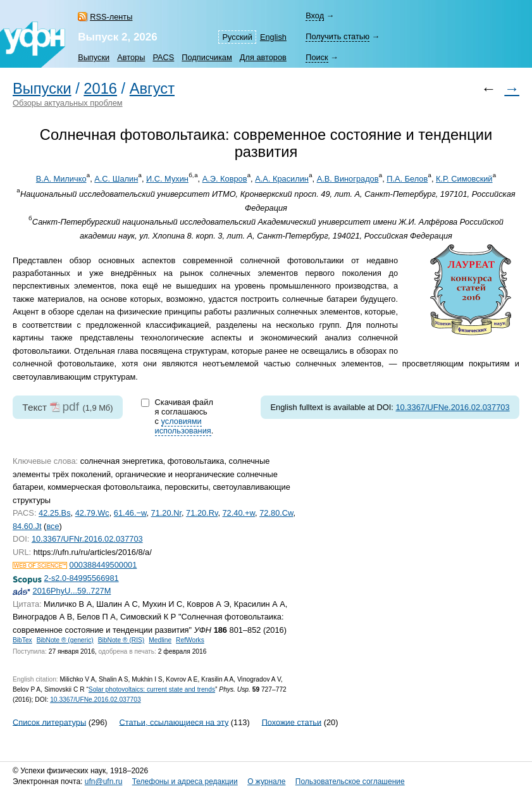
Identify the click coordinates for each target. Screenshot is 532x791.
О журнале (266, 782)
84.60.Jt (27, 526)
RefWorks (190, 640)
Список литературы (49, 722)
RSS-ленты (111, 17)
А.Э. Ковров (225, 179)
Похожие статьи (292, 722)
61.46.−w (130, 513)
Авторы (131, 57)
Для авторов (263, 57)
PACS (163, 57)
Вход (315, 16)
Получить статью (337, 36)
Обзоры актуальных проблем (68, 103)
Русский (237, 37)
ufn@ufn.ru (104, 782)
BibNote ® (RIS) (121, 640)
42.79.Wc (92, 513)
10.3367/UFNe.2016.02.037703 (452, 407)
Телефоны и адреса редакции (185, 782)
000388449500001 (103, 565)
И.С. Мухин (167, 179)
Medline (160, 640)
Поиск (317, 57)
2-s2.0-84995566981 (82, 578)
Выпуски (94, 57)
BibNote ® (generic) (65, 640)
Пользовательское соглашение (350, 782)
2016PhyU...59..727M (72, 591)
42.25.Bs (55, 513)
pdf (71, 407)
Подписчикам (207, 57)
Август (152, 89)
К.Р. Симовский (464, 179)
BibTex (22, 640)
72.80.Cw (276, 513)
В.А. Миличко (61, 179)
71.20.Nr (166, 513)
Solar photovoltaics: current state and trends (152, 689)
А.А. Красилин (282, 179)
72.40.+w (239, 513)
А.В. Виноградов (348, 179)
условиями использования (183, 426)
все (53, 526)
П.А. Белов (407, 179)
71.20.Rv (202, 513)
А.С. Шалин (116, 179)
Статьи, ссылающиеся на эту (174, 722)
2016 (100, 89)
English (273, 37)
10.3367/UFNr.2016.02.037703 (87, 539)
